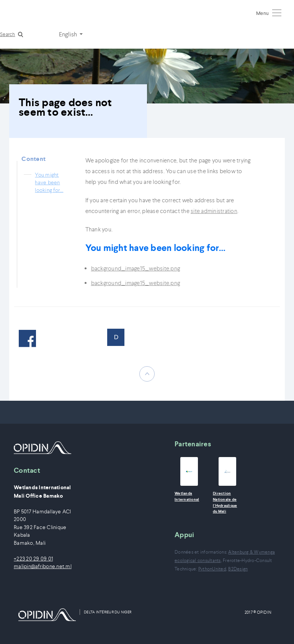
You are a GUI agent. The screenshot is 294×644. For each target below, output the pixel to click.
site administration (214, 211)
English (69, 34)
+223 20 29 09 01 (33, 559)
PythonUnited (212, 569)
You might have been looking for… (49, 182)
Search (8, 34)
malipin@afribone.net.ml (43, 566)
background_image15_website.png (136, 268)
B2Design (238, 569)
